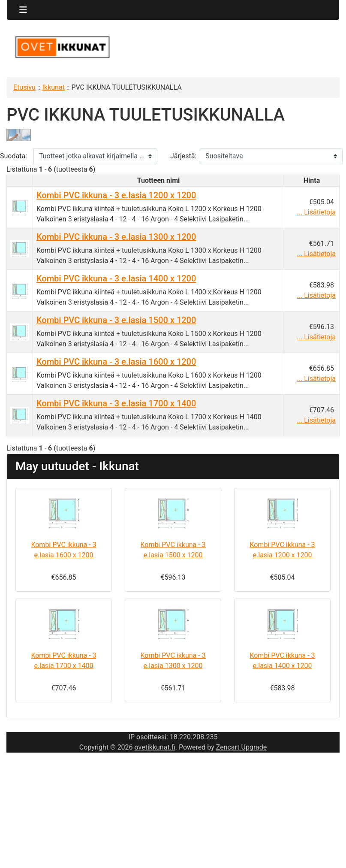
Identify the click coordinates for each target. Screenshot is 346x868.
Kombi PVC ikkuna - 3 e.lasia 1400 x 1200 (116, 278)
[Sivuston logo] (62, 47)
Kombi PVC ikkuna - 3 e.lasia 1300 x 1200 (116, 237)
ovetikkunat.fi (155, 747)
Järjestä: (183, 156)
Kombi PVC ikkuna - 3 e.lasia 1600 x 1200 (116, 362)
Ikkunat (54, 87)
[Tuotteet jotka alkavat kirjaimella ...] (95, 156)
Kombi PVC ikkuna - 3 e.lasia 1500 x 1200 (116, 320)
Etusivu (24, 87)
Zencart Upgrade (242, 747)
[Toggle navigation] (23, 10)
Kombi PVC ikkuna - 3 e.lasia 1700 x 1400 (116, 403)
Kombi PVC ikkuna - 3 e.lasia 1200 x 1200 (116, 195)
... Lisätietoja (316, 212)
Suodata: (14, 156)
